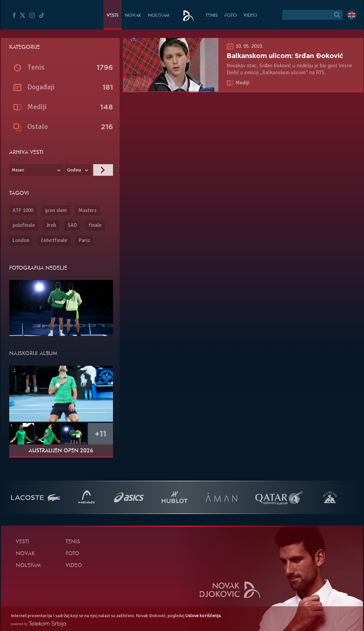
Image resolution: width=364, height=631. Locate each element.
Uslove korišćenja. (203, 616)
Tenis (212, 16)
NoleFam (159, 16)
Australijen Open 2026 (61, 451)
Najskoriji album (33, 354)
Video (250, 16)
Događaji (41, 87)
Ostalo (38, 126)
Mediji (242, 83)
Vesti (112, 16)
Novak (133, 16)
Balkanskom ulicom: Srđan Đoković (285, 56)
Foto (231, 16)
